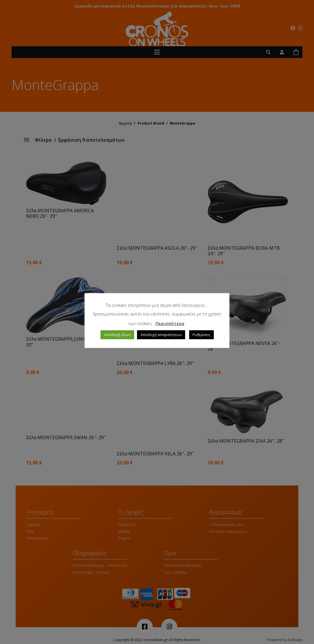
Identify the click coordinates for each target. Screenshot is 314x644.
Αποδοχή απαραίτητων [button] (161, 335)
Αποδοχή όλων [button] (117, 335)
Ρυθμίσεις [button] (201, 335)
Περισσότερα (170, 323)
